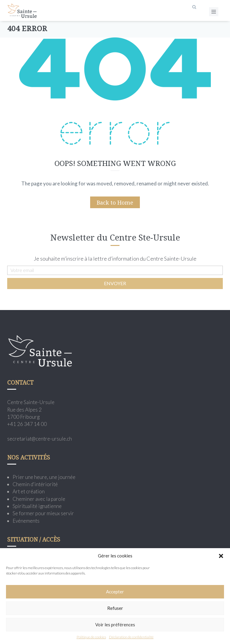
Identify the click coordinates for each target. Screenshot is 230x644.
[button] (221, 556)
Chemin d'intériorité (35, 484)
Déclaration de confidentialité (131, 637)
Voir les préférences (115, 625)
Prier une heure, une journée (44, 477)
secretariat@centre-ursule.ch (40, 439)
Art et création (29, 491)
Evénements (26, 521)
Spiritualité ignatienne (37, 506)
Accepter (115, 592)
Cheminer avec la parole (39, 499)
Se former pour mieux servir (43, 513)
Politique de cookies (91, 637)
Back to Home (115, 202)
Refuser (115, 608)
